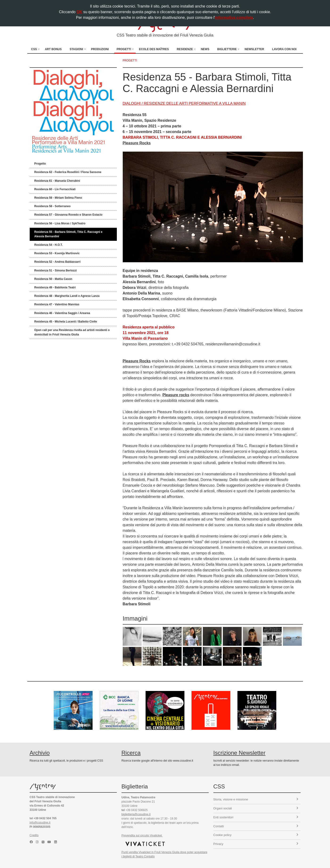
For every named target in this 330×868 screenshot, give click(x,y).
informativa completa (234, 18)
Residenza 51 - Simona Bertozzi (56, 270)
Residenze (185, 49)
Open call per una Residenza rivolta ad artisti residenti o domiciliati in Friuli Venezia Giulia (72, 332)
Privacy (256, 844)
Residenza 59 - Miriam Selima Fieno (58, 198)
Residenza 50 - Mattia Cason (53, 279)
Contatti (256, 826)
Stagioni (76, 49)
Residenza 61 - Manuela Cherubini (57, 181)
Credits (34, 835)
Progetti (124, 49)
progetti (130, 61)
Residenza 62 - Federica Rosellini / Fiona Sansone (68, 172)
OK (79, 12)
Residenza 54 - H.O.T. (49, 245)
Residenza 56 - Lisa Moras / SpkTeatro (60, 223)
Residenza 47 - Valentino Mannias (57, 304)
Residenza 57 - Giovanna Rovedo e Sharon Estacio (68, 215)
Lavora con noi (284, 49)
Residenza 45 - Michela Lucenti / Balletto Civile (66, 322)
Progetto (40, 164)
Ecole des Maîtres (154, 49)
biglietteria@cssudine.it (136, 814)
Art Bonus (53, 49)
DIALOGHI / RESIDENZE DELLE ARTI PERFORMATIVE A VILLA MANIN (184, 103)
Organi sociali (256, 808)
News (205, 49)
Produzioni (100, 49)
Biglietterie (227, 49)
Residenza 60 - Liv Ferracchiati (55, 189)
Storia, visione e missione (256, 799)
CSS (34, 49)
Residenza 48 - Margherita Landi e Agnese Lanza (67, 296)
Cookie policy (256, 835)
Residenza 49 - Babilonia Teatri (55, 287)
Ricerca (131, 753)
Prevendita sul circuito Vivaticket (142, 836)
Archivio (40, 753)
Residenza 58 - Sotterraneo (53, 206)
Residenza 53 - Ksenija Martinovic (57, 253)
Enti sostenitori (256, 817)
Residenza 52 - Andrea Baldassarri (57, 262)
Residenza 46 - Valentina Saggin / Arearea (62, 313)
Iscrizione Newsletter (239, 753)
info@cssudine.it (40, 823)
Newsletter (255, 49)
